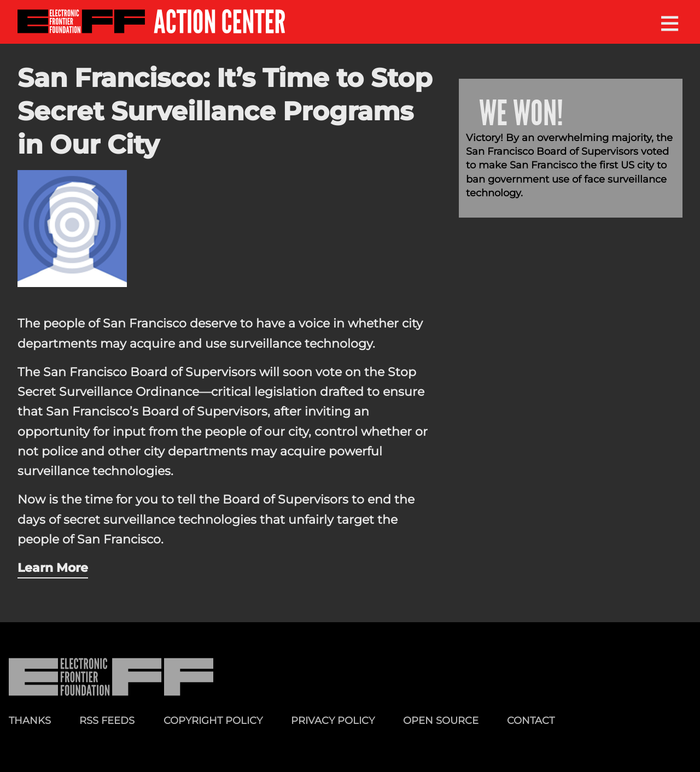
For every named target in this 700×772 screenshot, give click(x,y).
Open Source (441, 720)
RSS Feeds (107, 720)
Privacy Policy (333, 720)
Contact (531, 720)
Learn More (53, 568)
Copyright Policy (213, 720)
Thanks (30, 720)
